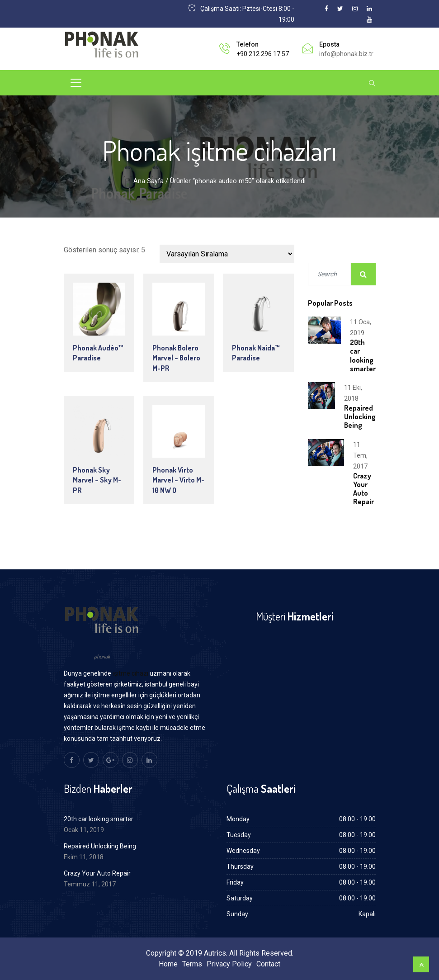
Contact (268, 964)
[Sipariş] (227, 254)
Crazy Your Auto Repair (363, 489)
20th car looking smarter (363, 355)
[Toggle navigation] (76, 83)
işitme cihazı (130, 673)
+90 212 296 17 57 (263, 54)
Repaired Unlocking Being (360, 417)
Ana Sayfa (149, 181)
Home (168, 964)
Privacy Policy (229, 964)
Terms (192, 964)
